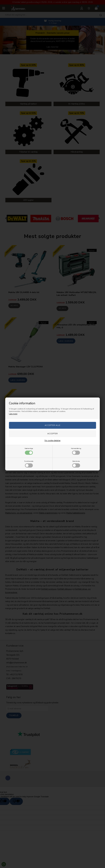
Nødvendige (29, 451)
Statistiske (76, 464)
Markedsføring (76, 451)
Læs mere (13, 414)
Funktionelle (29, 464)
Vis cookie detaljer (52, 441)
